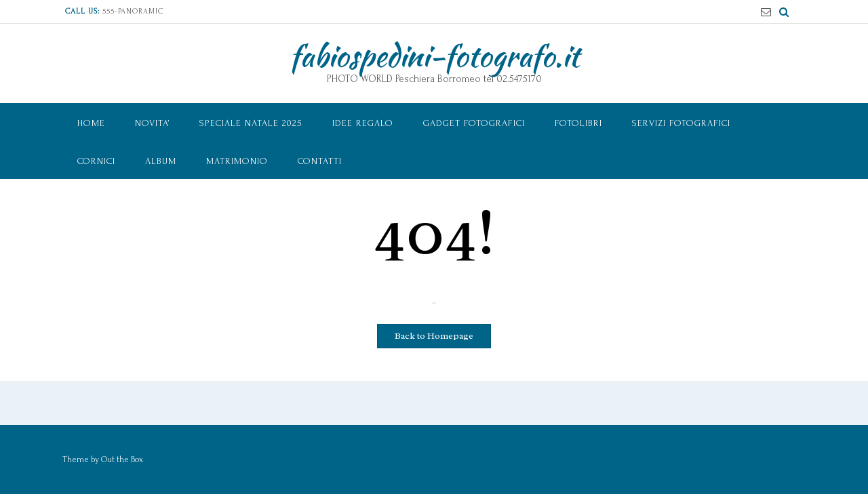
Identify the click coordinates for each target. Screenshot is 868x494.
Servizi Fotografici (681, 123)
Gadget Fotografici (474, 123)
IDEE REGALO (363, 123)
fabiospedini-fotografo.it (434, 56)
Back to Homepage (434, 336)
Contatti (320, 161)
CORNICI (96, 161)
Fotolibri (578, 123)
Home (91, 123)
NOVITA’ (152, 123)
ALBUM (161, 161)
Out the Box (122, 459)
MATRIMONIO (237, 161)
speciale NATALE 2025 (251, 123)
